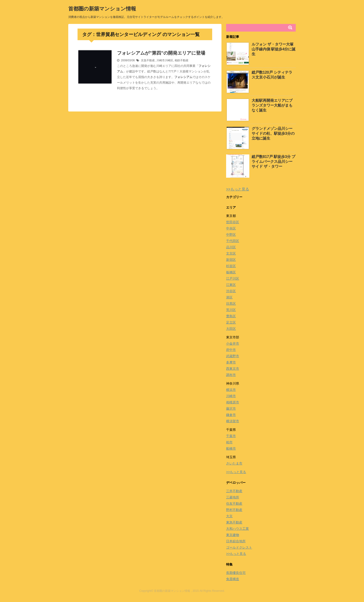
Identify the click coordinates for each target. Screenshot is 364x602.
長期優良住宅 (236, 573)
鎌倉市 (231, 415)
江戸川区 (233, 278)
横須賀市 (233, 421)
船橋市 (231, 448)
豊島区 (231, 316)
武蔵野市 (233, 356)
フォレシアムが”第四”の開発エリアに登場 (161, 53)
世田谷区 (233, 222)
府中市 (231, 350)
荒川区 (231, 310)
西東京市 (233, 369)
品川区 (231, 247)
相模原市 (233, 402)
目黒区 (231, 304)
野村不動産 (234, 510)
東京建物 (233, 535)
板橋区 (231, 272)
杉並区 (231, 266)
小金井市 (233, 344)
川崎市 (231, 396)
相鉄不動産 (182, 60)
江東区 (231, 285)
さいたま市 (234, 463)
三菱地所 (233, 497)
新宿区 (231, 260)
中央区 (231, 228)
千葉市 (231, 436)
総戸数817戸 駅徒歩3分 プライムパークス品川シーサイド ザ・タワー (273, 162)
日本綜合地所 (236, 541)
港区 (229, 297)
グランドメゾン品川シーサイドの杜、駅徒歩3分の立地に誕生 (273, 133)
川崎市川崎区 (165, 60)
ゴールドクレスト (239, 547)
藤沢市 (231, 409)
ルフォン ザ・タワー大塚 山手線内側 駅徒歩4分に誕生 (274, 49)
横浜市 (231, 390)
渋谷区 (231, 291)
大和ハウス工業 (237, 529)
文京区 (231, 253)
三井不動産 (234, 491)
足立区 (231, 322)
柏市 (229, 442)
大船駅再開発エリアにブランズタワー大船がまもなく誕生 (272, 105)
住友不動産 (234, 504)
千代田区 (233, 241)
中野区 (231, 235)
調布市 (231, 375)
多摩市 (231, 362)
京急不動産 (148, 60)
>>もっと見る (238, 189)
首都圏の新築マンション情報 (102, 9)
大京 (229, 516)
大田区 (231, 329)
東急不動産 (234, 522)
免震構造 (233, 579)
